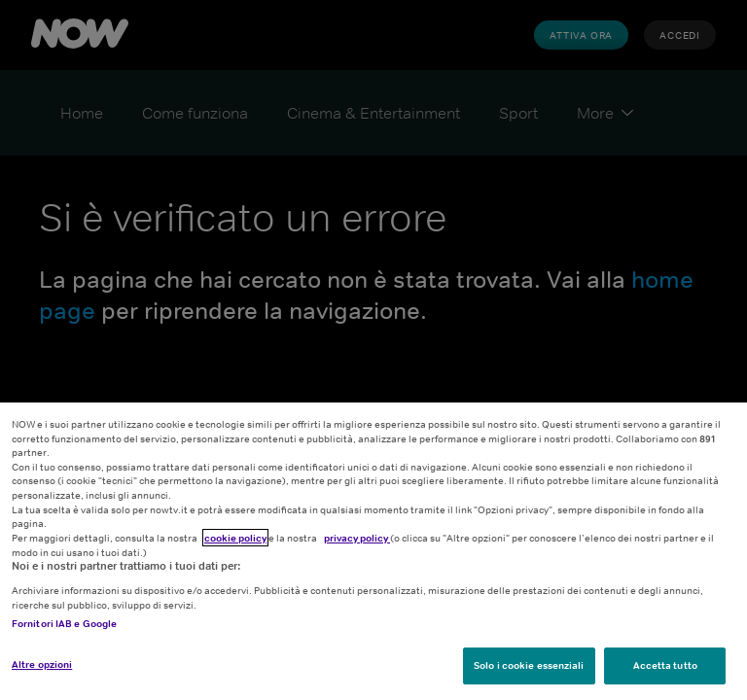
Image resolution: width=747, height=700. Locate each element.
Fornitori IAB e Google (64, 623)
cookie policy (235, 538)
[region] (373, 551)
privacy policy (357, 538)
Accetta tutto (665, 665)
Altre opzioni (42, 664)
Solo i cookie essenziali (529, 665)
